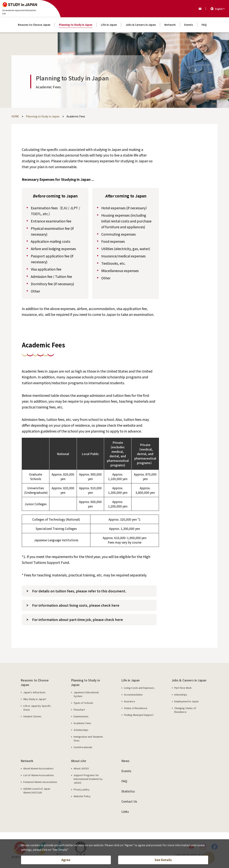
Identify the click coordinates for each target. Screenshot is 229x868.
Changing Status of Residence (185, 710)
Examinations (81, 716)
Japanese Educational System (86, 694)
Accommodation (133, 694)
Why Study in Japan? (35, 699)
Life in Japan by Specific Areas (37, 708)
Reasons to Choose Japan (35, 682)
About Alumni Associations (38, 768)
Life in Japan (131, 680)
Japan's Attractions (34, 692)
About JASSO (81, 768)
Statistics (128, 791)
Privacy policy (82, 789)
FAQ (124, 781)
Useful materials (83, 747)
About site (79, 761)
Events (126, 771)
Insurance (130, 701)
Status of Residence (136, 708)
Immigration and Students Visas (88, 738)
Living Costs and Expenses (139, 688)
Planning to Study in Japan (85, 682)
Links (125, 811)
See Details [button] (163, 860)
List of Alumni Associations (39, 775)
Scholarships (81, 730)
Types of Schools (84, 703)
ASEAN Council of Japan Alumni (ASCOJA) (37, 790)
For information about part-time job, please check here (77, 619)
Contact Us (129, 801)
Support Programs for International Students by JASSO (88, 779)
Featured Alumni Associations (40, 782)
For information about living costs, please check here (76, 605)
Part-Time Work (183, 688)
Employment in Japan (186, 701)
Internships (181, 694)
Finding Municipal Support (139, 715)
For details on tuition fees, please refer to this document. (79, 591)
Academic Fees (82, 723)
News (125, 761)
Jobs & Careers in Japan (189, 680)
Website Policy (82, 796)
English (219, 9)
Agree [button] (66, 860)
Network (27, 761)
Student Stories (32, 716)
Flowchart (79, 710)
